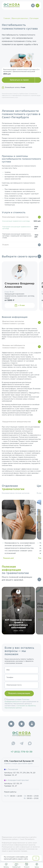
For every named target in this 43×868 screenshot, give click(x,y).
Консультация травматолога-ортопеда (16, 221)
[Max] (30, 744)
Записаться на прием (19, 80)
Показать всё (8, 558)
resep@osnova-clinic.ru (21, 863)
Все (39, 256)
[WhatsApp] (13, 744)
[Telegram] (22, 744)
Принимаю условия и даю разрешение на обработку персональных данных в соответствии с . (21, 704)
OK (36, 858)
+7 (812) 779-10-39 (21, 752)
